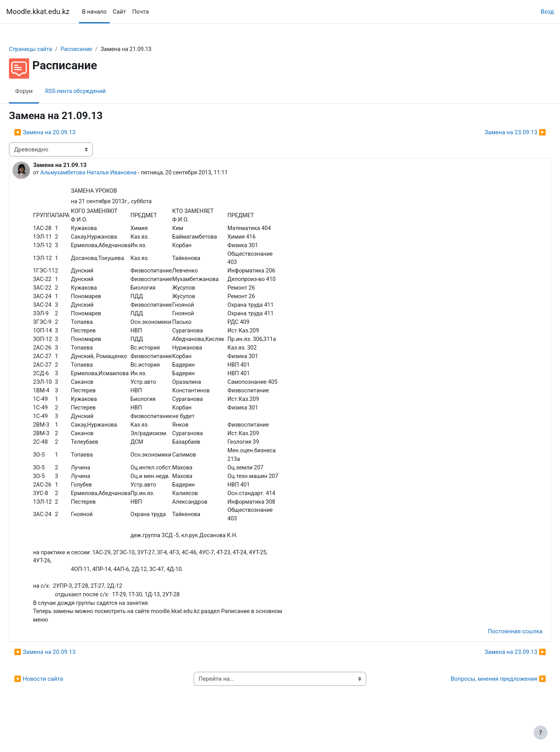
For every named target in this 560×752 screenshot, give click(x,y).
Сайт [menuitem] (119, 12)
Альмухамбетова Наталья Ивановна (109, 173)
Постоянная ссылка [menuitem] (496, 661)
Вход (547, 12)
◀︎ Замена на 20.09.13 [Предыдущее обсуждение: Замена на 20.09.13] (63, 133)
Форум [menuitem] (43, 91)
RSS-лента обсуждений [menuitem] (96, 91)
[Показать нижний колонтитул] (541, 733)
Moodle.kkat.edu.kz (38, 12)
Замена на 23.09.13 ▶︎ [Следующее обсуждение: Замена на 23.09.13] (497, 133)
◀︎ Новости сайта (57, 709)
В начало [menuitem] (94, 12)
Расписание (97, 49)
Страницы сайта (50, 49)
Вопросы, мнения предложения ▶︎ (480, 709)
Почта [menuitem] (141, 12)
